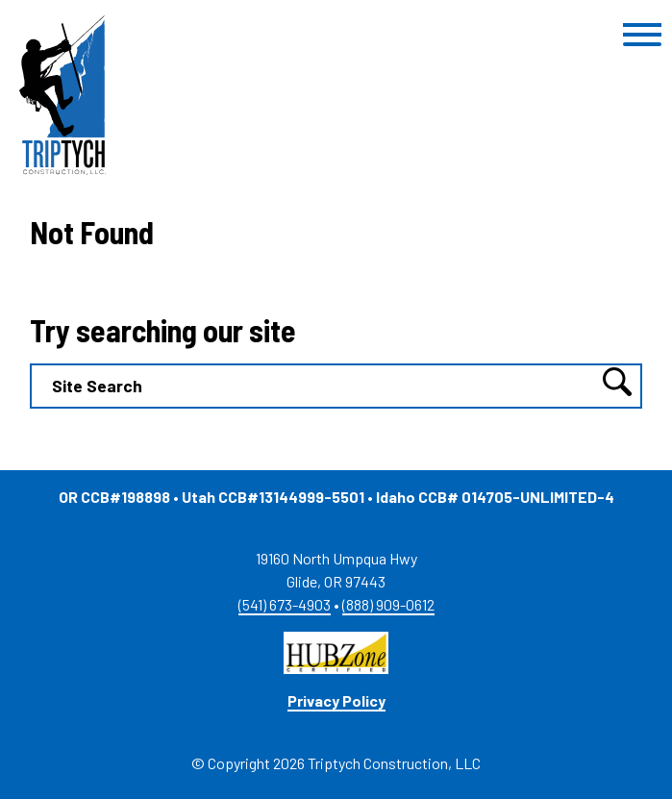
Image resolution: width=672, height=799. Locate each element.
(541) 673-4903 (285, 604)
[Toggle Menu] (642, 35)
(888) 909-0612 (388, 604)
